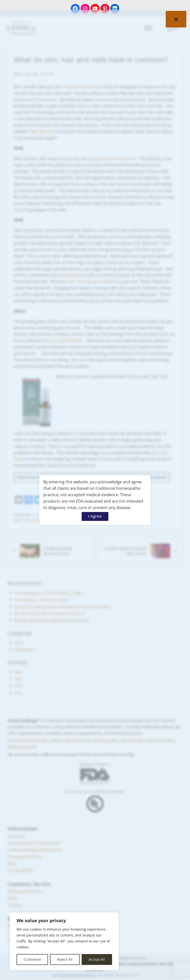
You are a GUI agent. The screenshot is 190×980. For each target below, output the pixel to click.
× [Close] (176, 19)
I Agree (95, 516)
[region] (64, 941)
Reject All (65, 959)
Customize (32, 959)
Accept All (97, 959)
